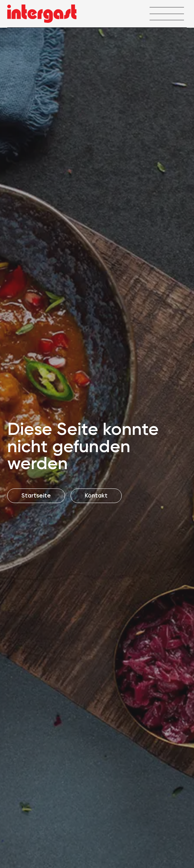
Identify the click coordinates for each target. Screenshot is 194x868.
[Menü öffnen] (167, 14)
